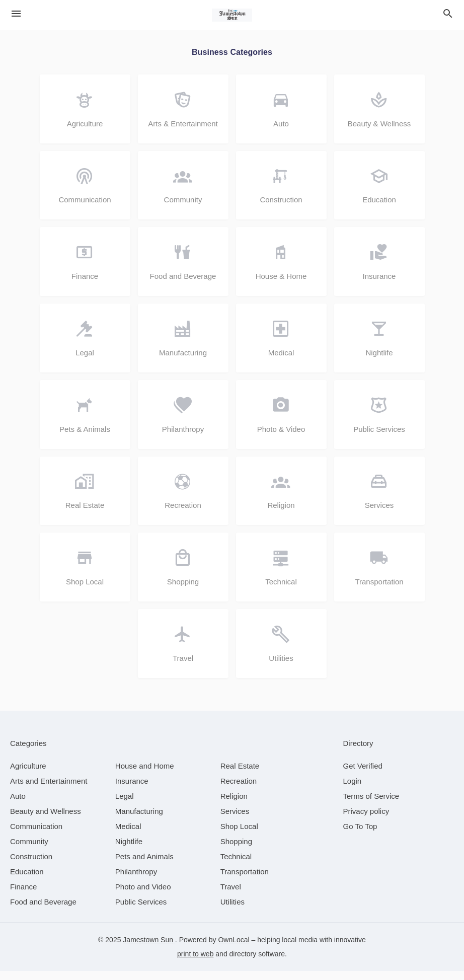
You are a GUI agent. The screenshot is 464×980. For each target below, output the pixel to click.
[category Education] (27, 881)
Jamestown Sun (149, 949)
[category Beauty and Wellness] (46, 820)
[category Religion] (234, 805)
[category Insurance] (132, 790)
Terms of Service (371, 805)
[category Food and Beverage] (43, 911)
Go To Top (360, 835)
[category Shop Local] (239, 835)
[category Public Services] (141, 911)
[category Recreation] (239, 790)
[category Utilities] (233, 911)
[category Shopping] (236, 850)
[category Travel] (231, 896)
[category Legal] (125, 805)
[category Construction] (31, 865)
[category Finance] (23, 896)
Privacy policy (366, 820)
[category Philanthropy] (136, 881)
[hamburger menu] (16, 14)
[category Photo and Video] (143, 896)
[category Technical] (236, 865)
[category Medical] (128, 835)
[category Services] (235, 820)
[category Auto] (18, 805)
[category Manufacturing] (139, 820)
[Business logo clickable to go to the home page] (232, 15)
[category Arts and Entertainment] (49, 790)
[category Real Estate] (240, 775)
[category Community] (29, 850)
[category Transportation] (245, 881)
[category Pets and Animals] (144, 865)
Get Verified (363, 775)
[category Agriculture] (28, 775)
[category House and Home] (145, 775)
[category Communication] (36, 835)
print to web (195, 963)
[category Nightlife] (129, 850)
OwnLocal (234, 949)
